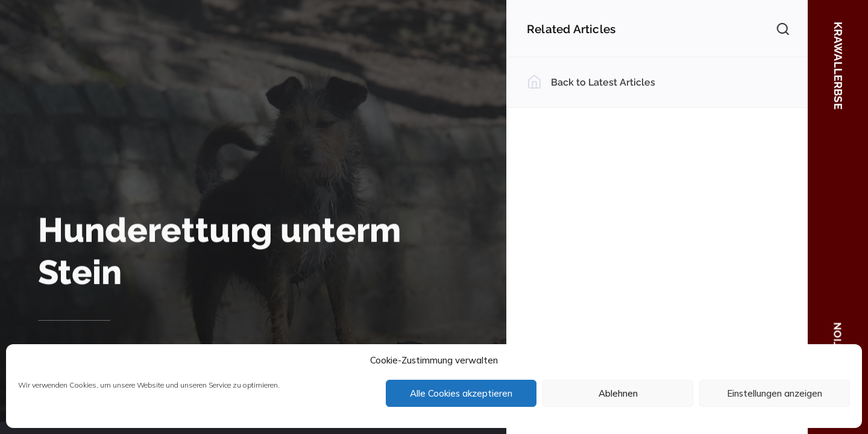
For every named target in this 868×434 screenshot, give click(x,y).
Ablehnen (618, 393)
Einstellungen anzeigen (775, 393)
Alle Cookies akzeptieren (461, 393)
